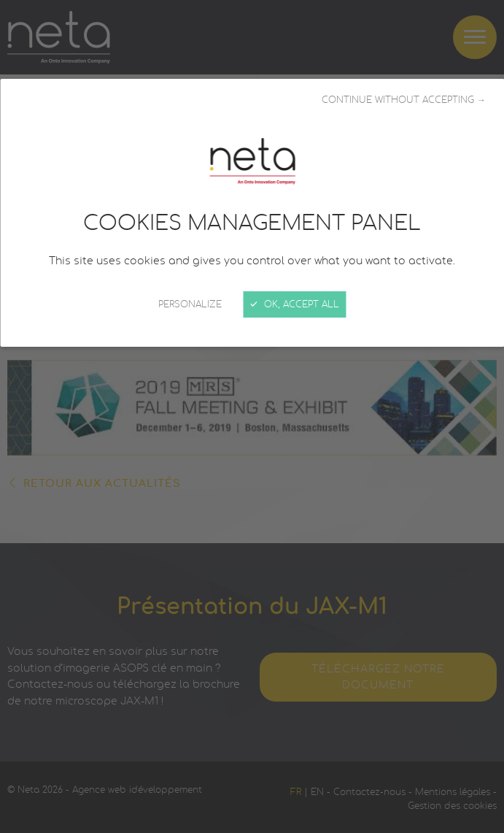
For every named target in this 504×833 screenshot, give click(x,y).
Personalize (190, 304)
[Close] (252, 416)
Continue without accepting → (404, 100)
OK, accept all (295, 304)
